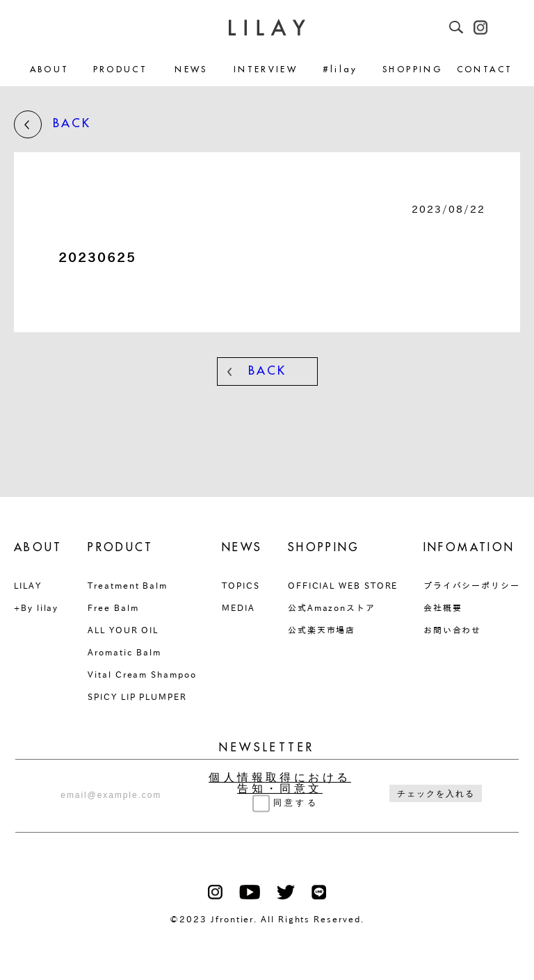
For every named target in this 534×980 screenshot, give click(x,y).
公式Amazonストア (332, 607)
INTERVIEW (266, 70)
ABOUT (50, 70)
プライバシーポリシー (472, 585)
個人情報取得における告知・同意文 (280, 783)
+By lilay (36, 607)
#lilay (340, 70)
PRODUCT (121, 70)
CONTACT (485, 70)
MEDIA (238, 607)
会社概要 (443, 607)
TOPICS (241, 585)
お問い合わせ (453, 630)
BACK (52, 124)
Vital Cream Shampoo (142, 674)
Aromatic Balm (124, 652)
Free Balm (113, 607)
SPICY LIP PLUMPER (137, 696)
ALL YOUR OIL (123, 630)
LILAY (28, 585)
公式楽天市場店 (322, 630)
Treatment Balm (128, 585)
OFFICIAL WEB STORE (343, 585)
